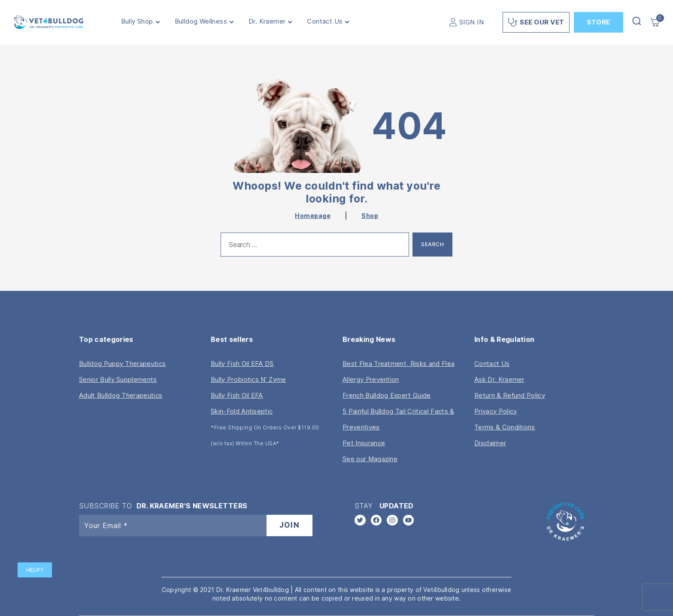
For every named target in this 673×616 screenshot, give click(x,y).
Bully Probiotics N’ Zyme (249, 379)
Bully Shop (141, 21)
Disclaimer (490, 443)
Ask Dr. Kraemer (499, 379)
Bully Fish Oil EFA (237, 395)
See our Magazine (370, 459)
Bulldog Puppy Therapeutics (122, 364)
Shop (370, 216)
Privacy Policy (496, 411)
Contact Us (329, 21)
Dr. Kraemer (271, 21)
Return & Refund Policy (510, 395)
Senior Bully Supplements (118, 379)
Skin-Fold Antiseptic (242, 411)
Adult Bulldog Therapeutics (121, 395)
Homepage (313, 216)
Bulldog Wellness (205, 21)
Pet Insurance (364, 443)
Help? (35, 570)
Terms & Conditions (505, 427)
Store (599, 22)
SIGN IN (472, 22)
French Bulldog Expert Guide (387, 395)
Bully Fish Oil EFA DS (242, 364)
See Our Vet (536, 22)
